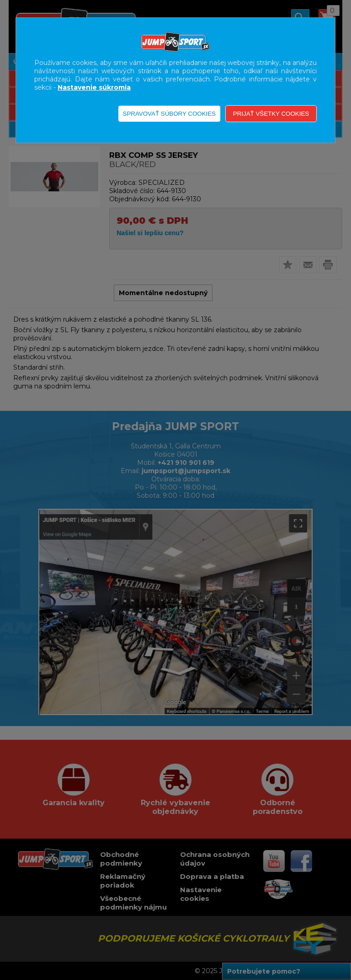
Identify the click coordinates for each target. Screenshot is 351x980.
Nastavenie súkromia (94, 87)
